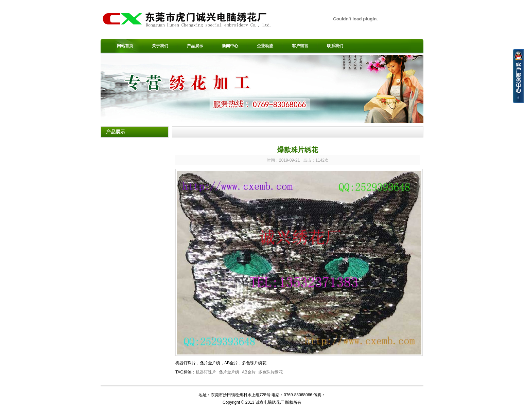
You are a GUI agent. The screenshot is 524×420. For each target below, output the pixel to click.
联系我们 (335, 46)
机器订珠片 (206, 372)
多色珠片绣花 (270, 372)
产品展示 (195, 46)
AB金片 (249, 372)
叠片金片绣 (229, 372)
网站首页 (125, 46)
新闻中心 (230, 46)
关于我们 (160, 46)
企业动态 (265, 46)
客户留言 (300, 46)
